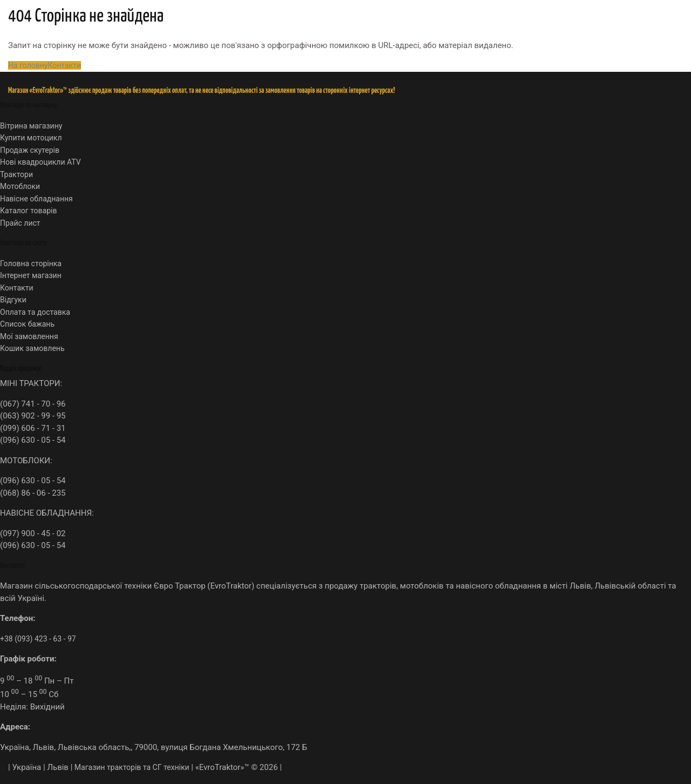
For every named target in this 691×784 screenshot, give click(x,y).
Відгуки (13, 300)
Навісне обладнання (36, 199)
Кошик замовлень (32, 348)
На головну (28, 65)
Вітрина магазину (31, 126)
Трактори (16, 174)
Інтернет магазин (31, 275)
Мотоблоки (20, 186)
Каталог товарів (29, 211)
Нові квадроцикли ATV (40, 162)
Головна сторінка (31, 263)
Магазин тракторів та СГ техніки (131, 767)
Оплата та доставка (35, 312)
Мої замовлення (29, 336)
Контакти (64, 65)
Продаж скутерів (30, 150)
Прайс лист (20, 223)
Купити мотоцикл (31, 138)
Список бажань (27, 324)
